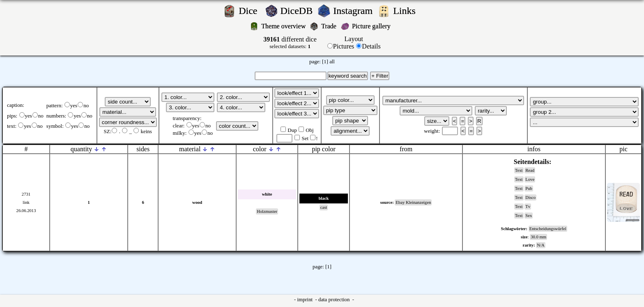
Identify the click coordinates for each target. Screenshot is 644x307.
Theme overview (284, 26)
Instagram (354, 11)
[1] (325, 62)
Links (407, 11)
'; (128, 102)
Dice (250, 11)
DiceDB (298, 11)
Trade (330, 26)
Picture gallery (373, 26)
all (332, 62)
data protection (335, 300)
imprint (305, 300)
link (26, 202)
